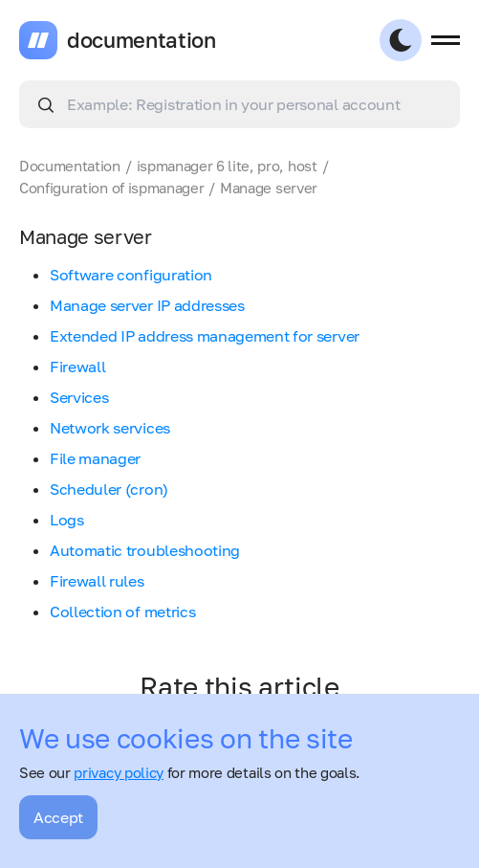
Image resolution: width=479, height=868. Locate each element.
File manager (95, 458)
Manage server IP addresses (147, 305)
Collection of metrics (122, 612)
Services (79, 397)
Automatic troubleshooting (145, 550)
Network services (110, 428)
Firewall (77, 367)
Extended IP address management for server (205, 336)
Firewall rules (97, 581)
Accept (58, 817)
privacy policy (119, 772)
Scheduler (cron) (109, 489)
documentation (142, 40)
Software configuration (131, 275)
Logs (67, 520)
